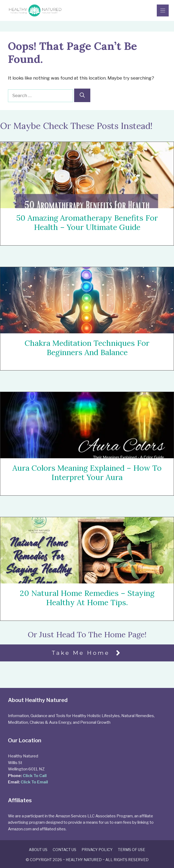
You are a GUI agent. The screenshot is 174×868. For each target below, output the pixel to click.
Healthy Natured (84, 860)
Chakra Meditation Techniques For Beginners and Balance (87, 348)
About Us (38, 850)
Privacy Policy (97, 850)
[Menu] (163, 10)
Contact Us (64, 850)
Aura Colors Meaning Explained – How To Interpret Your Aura (87, 473)
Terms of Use (131, 850)
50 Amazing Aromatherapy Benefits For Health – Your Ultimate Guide (87, 223)
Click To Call (35, 776)
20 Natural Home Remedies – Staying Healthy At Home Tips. (87, 598)
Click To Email (34, 782)
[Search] (82, 95)
